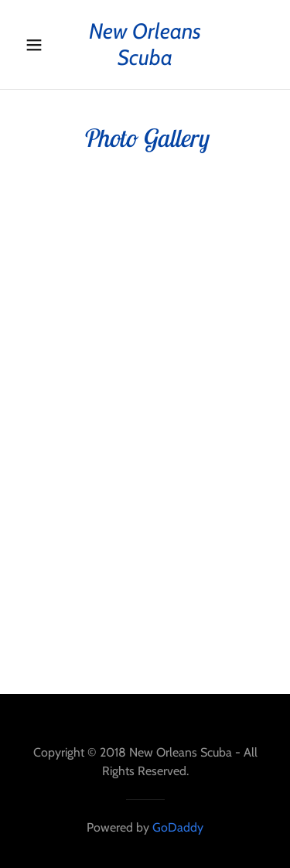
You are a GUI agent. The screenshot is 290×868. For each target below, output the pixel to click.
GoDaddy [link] (178, 827)
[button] (34, 45)
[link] (145, 44)
